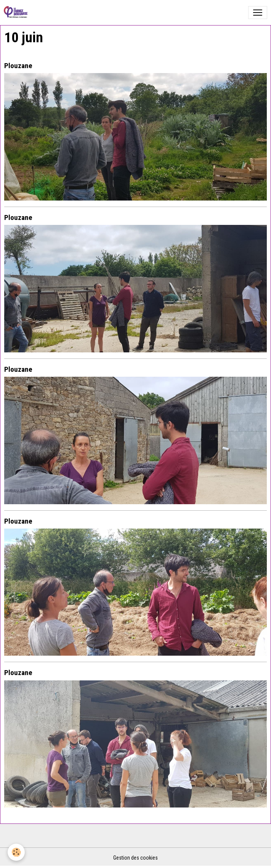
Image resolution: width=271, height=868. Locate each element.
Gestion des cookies (135, 858)
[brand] (17, 13)
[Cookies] (16, 852)
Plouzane (18, 66)
